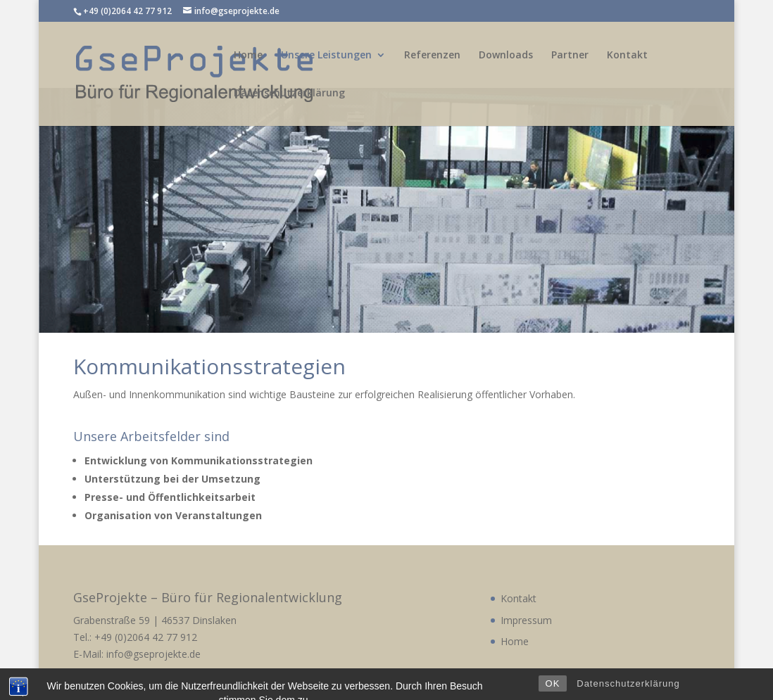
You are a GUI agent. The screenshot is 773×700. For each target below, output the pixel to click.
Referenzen (432, 56)
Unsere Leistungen (326, 56)
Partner (570, 56)
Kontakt (627, 56)
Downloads (506, 56)
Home (248, 56)
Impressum (526, 620)
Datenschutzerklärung (289, 94)
